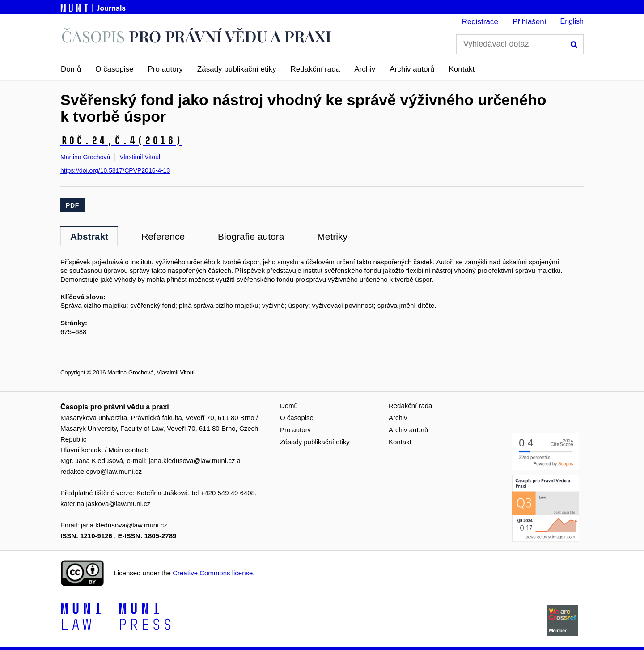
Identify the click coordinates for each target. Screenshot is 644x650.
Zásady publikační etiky (237, 69)
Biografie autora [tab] (251, 236)
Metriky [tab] (332, 236)
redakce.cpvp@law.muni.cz (101, 471)
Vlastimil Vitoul (140, 157)
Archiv (365, 69)
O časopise (114, 69)
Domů (71, 69)
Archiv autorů (412, 69)
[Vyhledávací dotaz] (520, 44)
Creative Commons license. (214, 573)
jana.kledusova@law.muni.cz (192, 461)
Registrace (480, 22)
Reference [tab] (163, 236)
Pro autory (165, 69)
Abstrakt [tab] (89, 236)
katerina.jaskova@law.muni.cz (105, 503)
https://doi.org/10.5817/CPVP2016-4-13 (115, 170)
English (572, 21)
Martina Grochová (85, 157)
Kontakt (462, 69)
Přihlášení (530, 22)
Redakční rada (316, 69)
